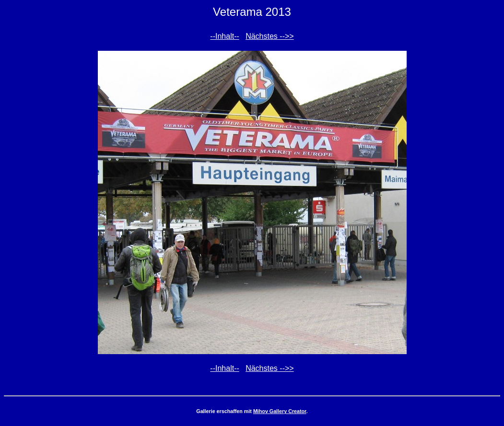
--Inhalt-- (224, 36)
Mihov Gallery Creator (280, 411)
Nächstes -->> (270, 36)
